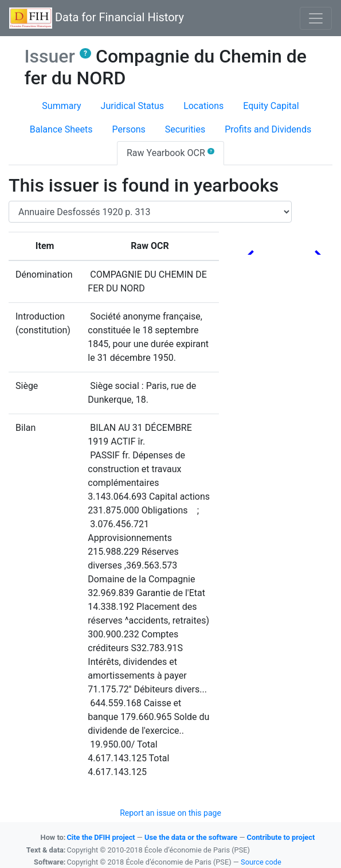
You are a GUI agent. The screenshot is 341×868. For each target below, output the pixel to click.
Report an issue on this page (170, 813)
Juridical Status (133, 106)
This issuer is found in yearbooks (144, 185)
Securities (185, 129)
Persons (128, 129)
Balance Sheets (61, 129)
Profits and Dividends (268, 129)
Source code (261, 862)
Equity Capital (271, 106)
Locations (203, 106)
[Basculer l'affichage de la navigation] (316, 18)
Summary (61, 106)
